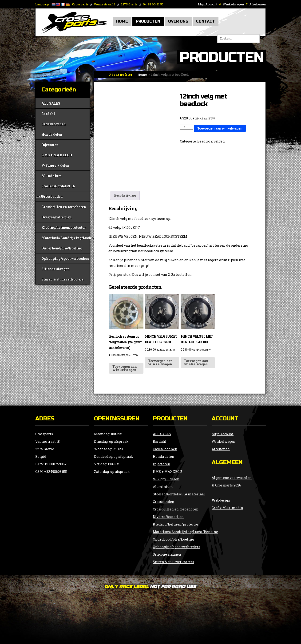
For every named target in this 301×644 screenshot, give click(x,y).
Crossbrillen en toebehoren (64, 207)
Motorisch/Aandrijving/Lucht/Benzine (65, 238)
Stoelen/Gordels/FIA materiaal (55, 188)
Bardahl (48, 114)
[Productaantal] (186, 127)
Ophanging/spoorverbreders (65, 259)
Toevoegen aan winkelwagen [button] (125, 368)
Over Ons (178, 21)
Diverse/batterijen (56, 217)
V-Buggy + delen (55, 165)
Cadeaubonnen (54, 124)
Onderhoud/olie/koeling (62, 248)
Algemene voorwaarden (232, 478)
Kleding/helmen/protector (64, 227)
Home (122, 21)
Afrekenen (257, 4)
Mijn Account (208, 4)
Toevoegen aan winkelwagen (220, 128)
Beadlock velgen (211, 141)
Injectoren (50, 145)
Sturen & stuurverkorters (62, 279)
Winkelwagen (233, 4)
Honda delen (52, 134)
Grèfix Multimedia (227, 508)
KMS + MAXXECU (57, 155)
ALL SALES (51, 103)
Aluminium (51, 176)
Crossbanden (52, 196)
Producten (148, 21)
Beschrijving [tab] (125, 195)
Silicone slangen (55, 269)
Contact (206, 21)
